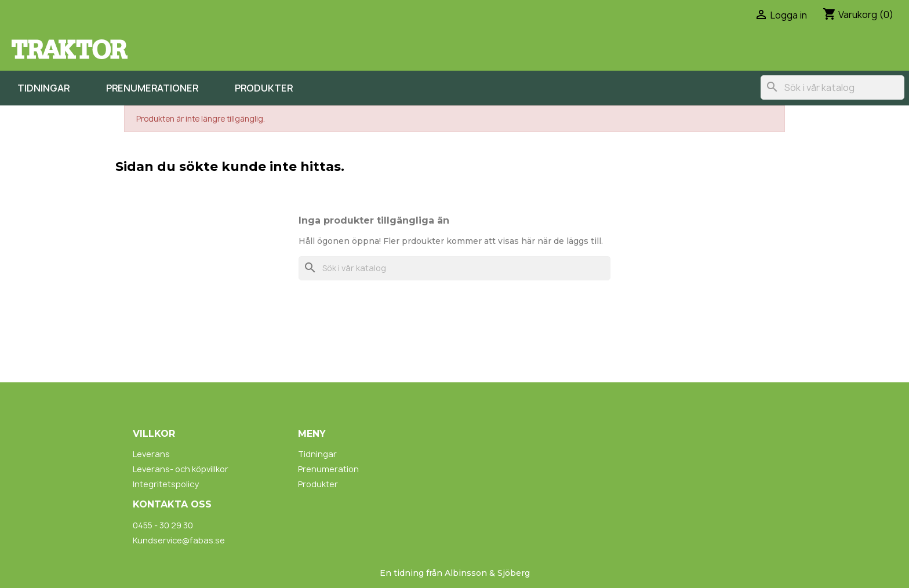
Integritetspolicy (166, 484)
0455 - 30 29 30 (163, 525)
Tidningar (43, 88)
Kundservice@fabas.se (179, 540)
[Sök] (832, 87)
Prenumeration (328, 469)
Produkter (264, 88)
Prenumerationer (152, 88)
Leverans (151, 454)
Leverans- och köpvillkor (181, 469)
